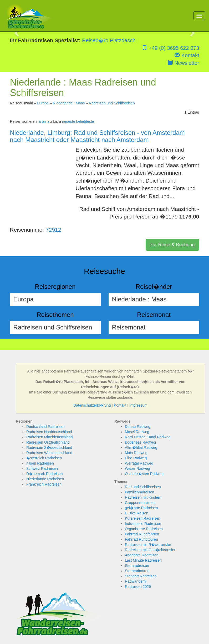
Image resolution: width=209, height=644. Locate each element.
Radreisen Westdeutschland (49, 453)
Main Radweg (136, 453)
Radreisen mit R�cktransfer (148, 545)
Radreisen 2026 (138, 587)
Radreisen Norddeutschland (49, 432)
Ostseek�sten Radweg (144, 474)
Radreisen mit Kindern (143, 497)
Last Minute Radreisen (143, 560)
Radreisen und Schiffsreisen (112, 103)
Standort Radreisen (141, 576)
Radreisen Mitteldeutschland (50, 437)
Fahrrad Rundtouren (141, 539)
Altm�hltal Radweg (141, 448)
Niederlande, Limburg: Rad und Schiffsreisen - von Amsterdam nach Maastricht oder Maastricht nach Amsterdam (97, 136)
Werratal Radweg (139, 463)
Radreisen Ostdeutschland (48, 442)
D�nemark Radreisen (45, 474)
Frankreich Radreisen (44, 484)
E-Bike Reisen (137, 513)
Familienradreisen (139, 492)
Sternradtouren (137, 571)
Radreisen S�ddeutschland (49, 448)
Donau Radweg (138, 427)
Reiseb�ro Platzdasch (109, 40)
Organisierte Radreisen (144, 529)
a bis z (44, 121)
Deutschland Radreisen (45, 427)
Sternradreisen (137, 566)
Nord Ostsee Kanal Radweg (148, 437)
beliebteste (85, 121)
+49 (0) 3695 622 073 (170, 48)
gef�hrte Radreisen (141, 508)
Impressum (138, 405)
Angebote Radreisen (142, 555)
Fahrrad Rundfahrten (142, 534)
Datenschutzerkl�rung (92, 405)
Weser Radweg (137, 469)
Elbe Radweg (136, 458)
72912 (53, 230)
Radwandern (135, 581)
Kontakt (187, 55)
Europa (43, 103)
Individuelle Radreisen (143, 524)
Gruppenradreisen (140, 503)
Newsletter (183, 63)
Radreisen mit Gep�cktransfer (150, 550)
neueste (69, 121)
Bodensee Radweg (140, 442)
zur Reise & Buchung (172, 245)
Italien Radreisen (40, 463)
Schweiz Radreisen (42, 469)
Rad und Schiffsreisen (143, 487)
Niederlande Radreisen (45, 479)
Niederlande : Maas (69, 103)
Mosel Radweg (137, 432)
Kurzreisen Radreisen (143, 518)
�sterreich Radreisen (44, 458)
